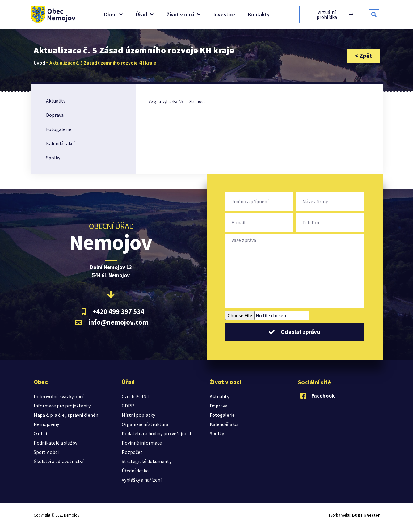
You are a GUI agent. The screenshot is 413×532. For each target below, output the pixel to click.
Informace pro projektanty (62, 406)
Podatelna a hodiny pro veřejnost (157, 433)
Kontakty (259, 15)
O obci (40, 433)
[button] (374, 15)
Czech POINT (136, 396)
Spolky (53, 158)
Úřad (145, 15)
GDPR (128, 406)
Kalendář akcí (60, 143)
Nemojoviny (46, 424)
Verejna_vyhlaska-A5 (166, 101)
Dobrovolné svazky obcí (59, 396)
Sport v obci (46, 452)
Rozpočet (132, 452)
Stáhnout (197, 101)
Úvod (39, 63)
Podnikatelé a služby (55, 443)
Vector (373, 515)
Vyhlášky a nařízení (142, 480)
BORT (358, 515)
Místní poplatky (138, 415)
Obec (113, 15)
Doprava (55, 115)
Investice (224, 15)
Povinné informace (142, 443)
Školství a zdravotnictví (59, 461)
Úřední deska (135, 471)
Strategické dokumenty (147, 461)
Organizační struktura (145, 424)
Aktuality (56, 101)
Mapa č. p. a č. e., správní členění (67, 415)
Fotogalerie (59, 129)
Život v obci (183, 15)
